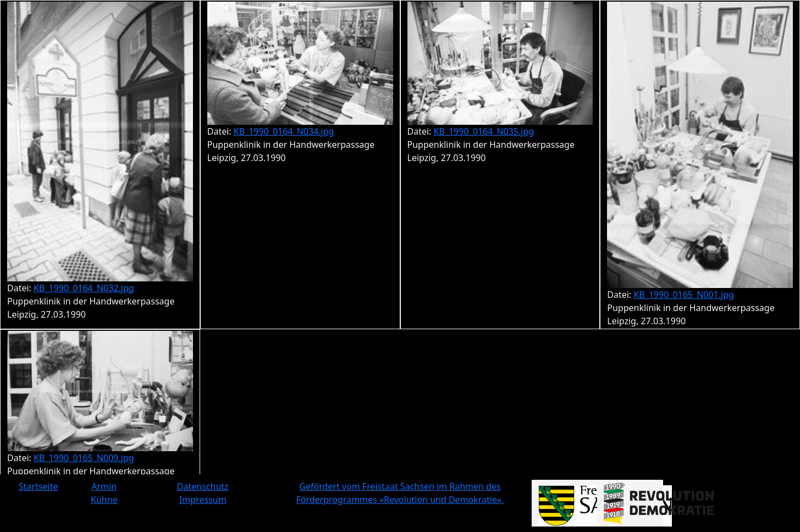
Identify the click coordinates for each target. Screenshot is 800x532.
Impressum (203, 500)
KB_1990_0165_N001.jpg (684, 295)
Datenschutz (203, 486)
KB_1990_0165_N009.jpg (84, 458)
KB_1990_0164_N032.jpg (84, 288)
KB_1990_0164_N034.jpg (284, 131)
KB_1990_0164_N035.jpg (484, 131)
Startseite (38, 486)
